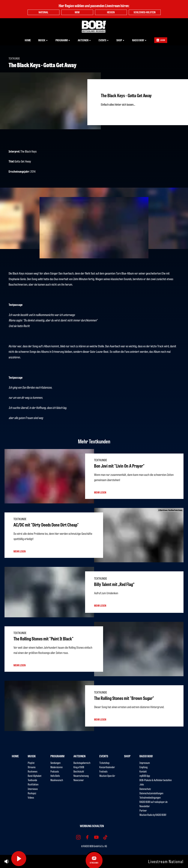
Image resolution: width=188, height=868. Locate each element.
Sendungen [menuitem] (55, 763)
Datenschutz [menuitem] (145, 789)
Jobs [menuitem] (142, 784)
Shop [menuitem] (121, 40)
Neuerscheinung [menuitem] (81, 776)
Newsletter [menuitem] (145, 806)
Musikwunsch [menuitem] (57, 780)
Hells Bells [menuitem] (55, 776)
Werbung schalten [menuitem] (92, 826)
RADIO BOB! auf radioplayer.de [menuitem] (154, 802)
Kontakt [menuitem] (143, 771)
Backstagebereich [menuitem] (82, 763)
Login (161, 40)
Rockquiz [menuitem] (32, 793)
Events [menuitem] (104, 40)
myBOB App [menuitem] (145, 776)
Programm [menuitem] (63, 40)
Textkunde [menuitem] (32, 780)
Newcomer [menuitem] (79, 780)
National (43, 12)
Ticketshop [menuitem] (104, 763)
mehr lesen (100, 492)
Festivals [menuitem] (103, 771)
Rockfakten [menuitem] (33, 784)
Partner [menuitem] (143, 810)
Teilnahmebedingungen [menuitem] (150, 797)
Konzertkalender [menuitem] (107, 767)
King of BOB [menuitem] (79, 767)
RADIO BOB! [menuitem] (139, 40)
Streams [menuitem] (32, 767)
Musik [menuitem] (43, 40)
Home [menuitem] (28, 40)
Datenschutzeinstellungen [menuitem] (151, 793)
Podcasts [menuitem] (55, 771)
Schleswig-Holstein (145, 12)
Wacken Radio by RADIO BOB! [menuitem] (153, 815)
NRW (77, 12)
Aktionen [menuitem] (84, 40)
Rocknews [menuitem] (33, 771)
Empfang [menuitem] (143, 767)
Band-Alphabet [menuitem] (35, 776)
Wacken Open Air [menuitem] (107, 776)
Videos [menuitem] (31, 797)
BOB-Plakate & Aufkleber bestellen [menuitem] (156, 780)
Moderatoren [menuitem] (57, 767)
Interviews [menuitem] (33, 789)
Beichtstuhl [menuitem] (79, 771)
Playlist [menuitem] (31, 763)
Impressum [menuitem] (145, 763)
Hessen (111, 12)
